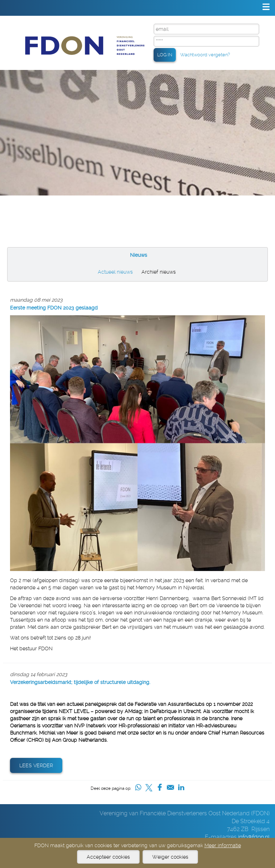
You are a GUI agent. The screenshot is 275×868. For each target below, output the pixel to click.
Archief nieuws (159, 272)
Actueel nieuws (115, 272)
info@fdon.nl (254, 837)
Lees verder (36, 765)
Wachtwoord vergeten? (205, 55)
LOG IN (165, 55)
